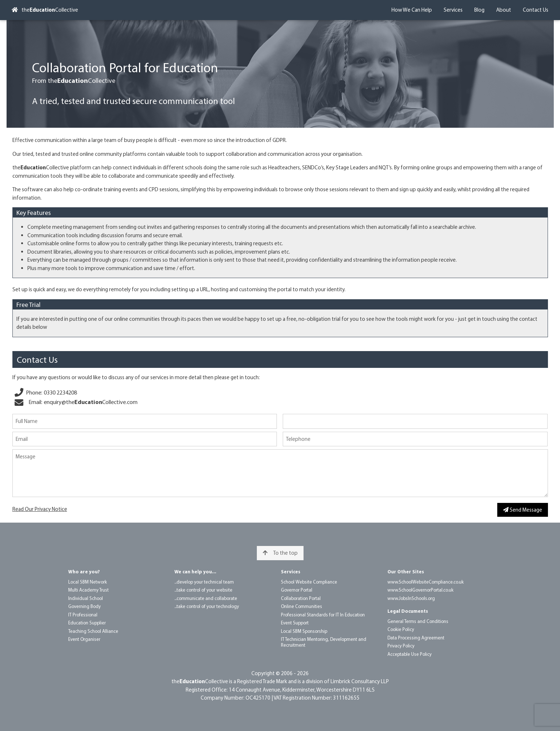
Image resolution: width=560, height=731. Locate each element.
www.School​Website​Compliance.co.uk (426, 582)
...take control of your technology (207, 606)
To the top (280, 553)
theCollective (45, 10)
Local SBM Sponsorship (304, 631)
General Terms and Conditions (418, 621)
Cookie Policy (401, 629)
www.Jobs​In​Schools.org (411, 598)
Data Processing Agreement (416, 638)
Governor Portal (297, 590)
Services (453, 10)
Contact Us (536, 10)
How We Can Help (412, 10)
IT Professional (83, 615)
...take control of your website (203, 590)
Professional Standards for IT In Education (323, 615)
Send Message (523, 510)
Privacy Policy (401, 646)
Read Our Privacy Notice (40, 509)
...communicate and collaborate (206, 598)
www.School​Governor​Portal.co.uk (420, 590)
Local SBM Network (88, 582)
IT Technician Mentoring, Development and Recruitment (324, 642)
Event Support (295, 623)
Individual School (86, 598)
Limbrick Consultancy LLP (360, 681)
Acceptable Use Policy (410, 654)
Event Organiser (84, 639)
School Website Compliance (309, 582)
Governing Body (84, 606)
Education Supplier (87, 623)
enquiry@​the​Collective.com (91, 402)
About (504, 10)
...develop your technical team (204, 582)
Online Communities (302, 606)
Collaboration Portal (301, 598)
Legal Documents (408, 611)
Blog (479, 10)
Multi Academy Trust (88, 590)
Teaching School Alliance (93, 631)
